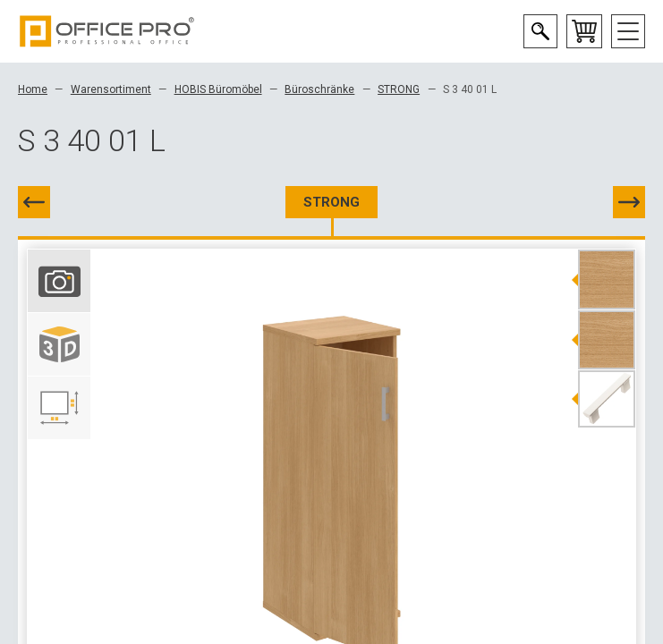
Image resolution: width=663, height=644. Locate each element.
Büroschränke (319, 89)
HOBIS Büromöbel (218, 89)
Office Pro (107, 31)
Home (33, 89)
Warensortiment (111, 89)
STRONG (399, 89)
